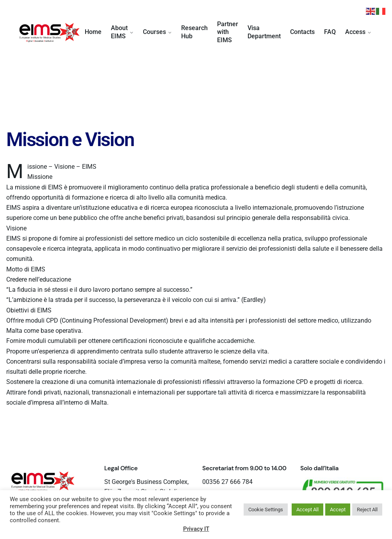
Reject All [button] (367, 510)
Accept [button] (338, 510)
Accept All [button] (307, 510)
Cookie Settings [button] (266, 510)
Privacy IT (196, 529)
